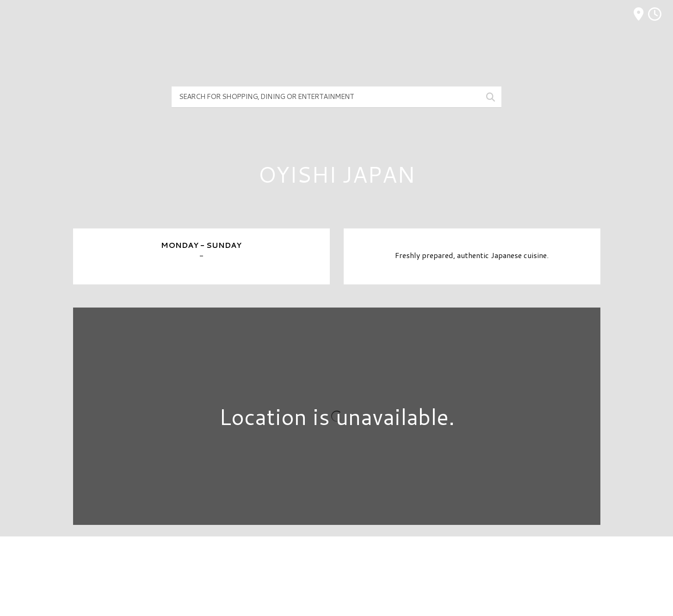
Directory (337, 559)
